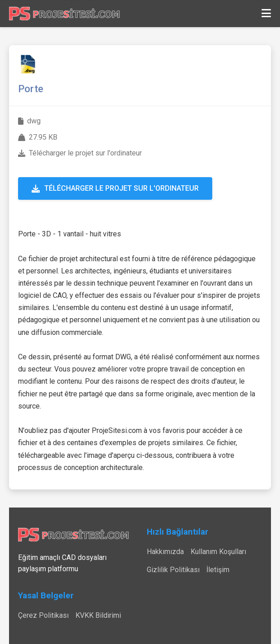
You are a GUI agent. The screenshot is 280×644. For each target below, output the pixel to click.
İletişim (218, 570)
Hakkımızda (165, 552)
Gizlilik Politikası (173, 570)
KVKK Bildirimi (98, 615)
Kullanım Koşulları (218, 552)
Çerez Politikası (43, 615)
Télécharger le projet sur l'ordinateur (115, 188)
